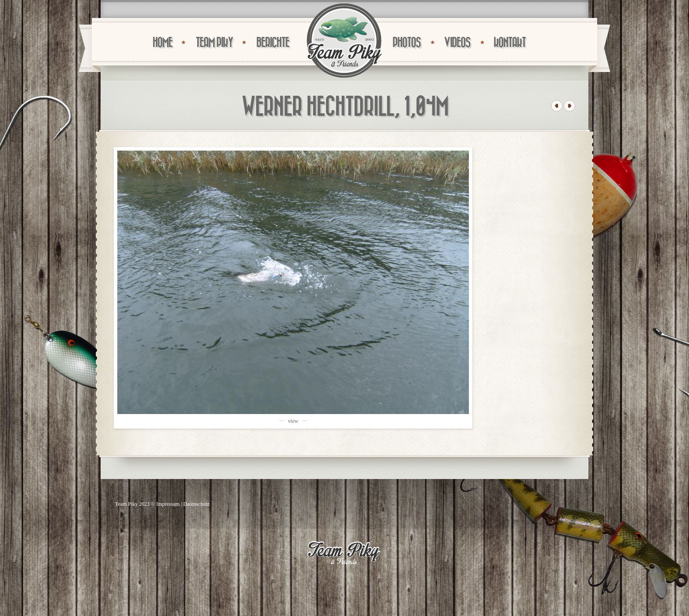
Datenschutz (196, 504)
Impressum (168, 504)
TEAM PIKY (214, 43)
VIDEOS (457, 43)
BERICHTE (273, 43)
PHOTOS (406, 43)
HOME (162, 43)
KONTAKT (509, 43)
